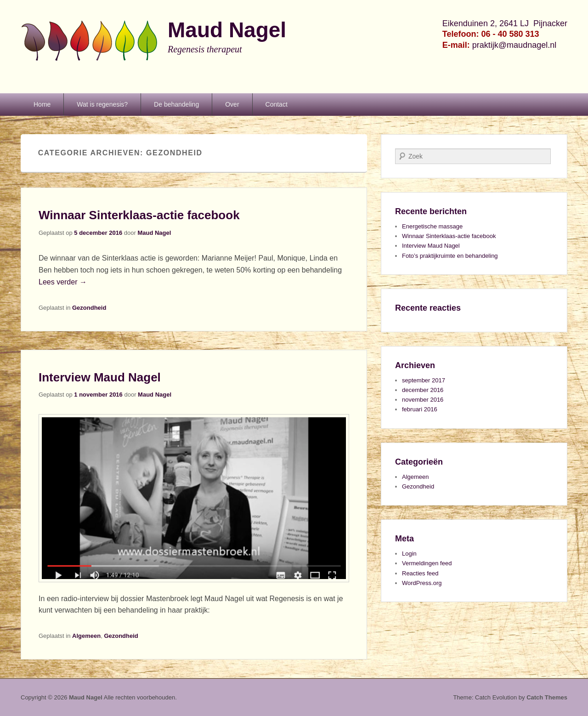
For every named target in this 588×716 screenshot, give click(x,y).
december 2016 (423, 390)
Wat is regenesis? (102, 104)
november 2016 (423, 400)
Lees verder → (63, 282)
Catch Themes (547, 697)
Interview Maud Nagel (100, 377)
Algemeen (86, 636)
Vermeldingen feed (427, 563)
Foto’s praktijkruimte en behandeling (450, 256)
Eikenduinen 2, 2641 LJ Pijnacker (505, 23)
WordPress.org (422, 583)
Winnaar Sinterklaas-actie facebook (139, 215)
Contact (277, 104)
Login (409, 554)
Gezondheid (89, 308)
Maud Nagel (227, 30)
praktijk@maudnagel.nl (514, 45)
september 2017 (424, 380)
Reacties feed (420, 573)
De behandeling (176, 104)
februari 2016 (420, 409)
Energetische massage (432, 226)
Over (232, 104)
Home (42, 104)
